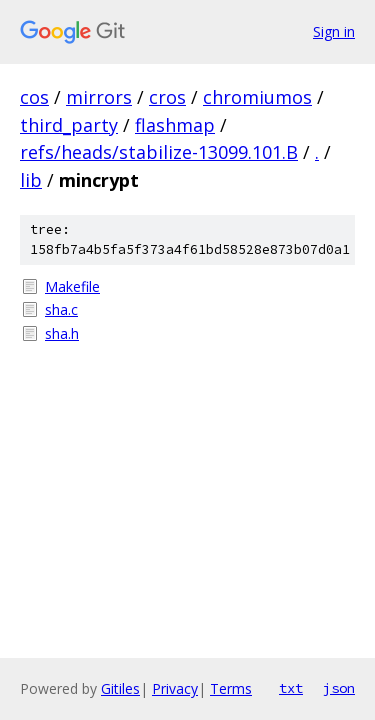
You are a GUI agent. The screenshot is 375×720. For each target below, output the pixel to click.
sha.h (62, 333)
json (339, 688)
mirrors (99, 97)
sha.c (61, 309)
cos (34, 97)
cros (167, 97)
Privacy (175, 688)
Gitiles (120, 688)
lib (31, 180)
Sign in (334, 31)
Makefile (72, 286)
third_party (69, 125)
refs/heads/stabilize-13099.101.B (159, 152)
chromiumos (257, 97)
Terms (231, 688)
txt (291, 688)
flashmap (175, 125)
